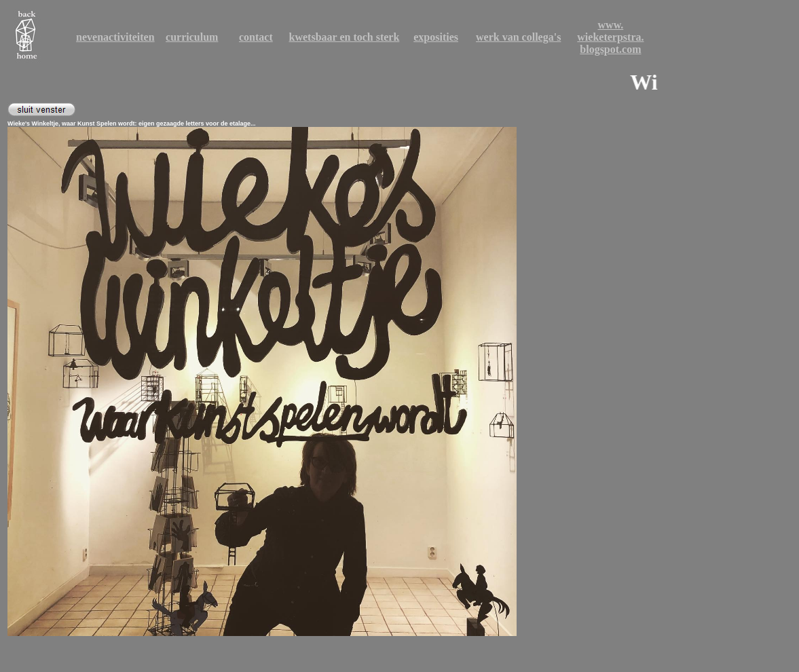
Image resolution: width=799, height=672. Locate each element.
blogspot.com (610, 49)
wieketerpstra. (610, 37)
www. (611, 25)
